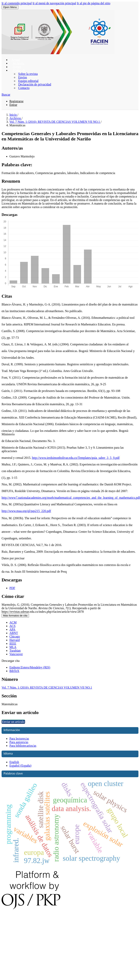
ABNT (14, 633)
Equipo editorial (28, 81)
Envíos (23, 77)
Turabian (15, 651)
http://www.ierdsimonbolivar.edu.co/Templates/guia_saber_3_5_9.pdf (76, 458)
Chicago (15, 636)
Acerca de (19, 70)
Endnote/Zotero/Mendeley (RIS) (30, 667)
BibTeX (14, 671)
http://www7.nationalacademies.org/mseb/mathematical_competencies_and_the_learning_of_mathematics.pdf (71, 498)
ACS (12, 626)
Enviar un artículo (13, 722)
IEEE (13, 644)
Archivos (16, 118)
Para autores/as (19, 742)
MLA (13, 647)
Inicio (13, 115)
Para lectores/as (19, 739)
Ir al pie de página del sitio (94, 3)
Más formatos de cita (15, 616)
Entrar (13, 105)
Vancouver (16, 654)
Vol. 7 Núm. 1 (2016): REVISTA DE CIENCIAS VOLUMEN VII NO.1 (55, 122)
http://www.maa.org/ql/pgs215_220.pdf (26, 511)
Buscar (6, 95)
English (14, 762)
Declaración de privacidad (35, 84)
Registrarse (16, 101)
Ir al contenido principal (17, 3)
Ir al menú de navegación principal (54, 3)
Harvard (14, 640)
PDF (12, 588)
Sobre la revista (28, 74)
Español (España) (20, 766)
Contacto (24, 88)
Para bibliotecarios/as (23, 746)
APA (12, 629)
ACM (13, 622)
